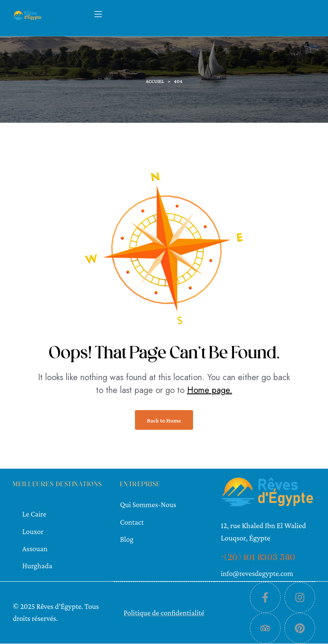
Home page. (210, 390)
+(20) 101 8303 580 (258, 558)
